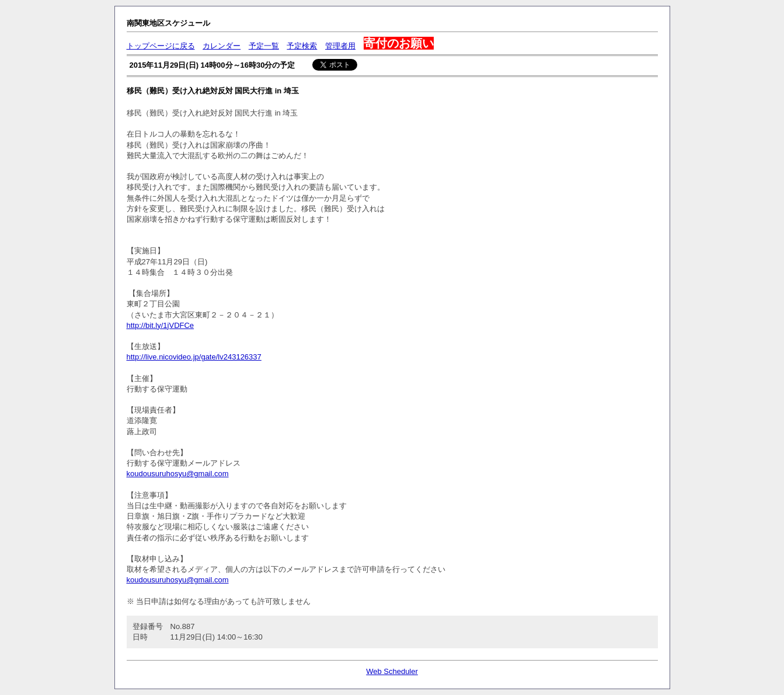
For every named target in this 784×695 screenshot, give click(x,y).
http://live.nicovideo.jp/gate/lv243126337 (194, 357)
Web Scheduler (392, 671)
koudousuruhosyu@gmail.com (178, 474)
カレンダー (222, 46)
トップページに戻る (161, 46)
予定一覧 (264, 46)
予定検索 (302, 46)
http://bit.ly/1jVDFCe (161, 325)
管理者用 (340, 46)
